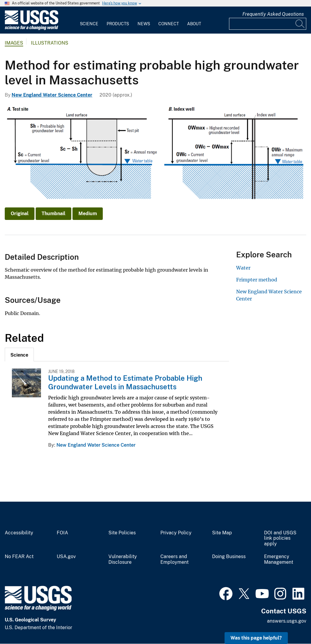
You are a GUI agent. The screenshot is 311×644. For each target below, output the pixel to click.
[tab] (19, 355)
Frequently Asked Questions (273, 14)
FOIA (62, 533)
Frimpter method (257, 280)
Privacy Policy (176, 533)
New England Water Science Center (52, 95)
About (194, 24)
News (144, 24)
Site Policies (122, 533)
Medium (88, 214)
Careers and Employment (175, 559)
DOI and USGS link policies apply (280, 538)
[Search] (300, 24)
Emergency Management (279, 559)
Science (89, 24)
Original (20, 214)
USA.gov (66, 557)
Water (243, 268)
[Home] (31, 29)
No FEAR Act (19, 557)
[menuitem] (89, 20)
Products (118, 24)
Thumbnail (53, 214)
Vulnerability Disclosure (123, 559)
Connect (169, 24)
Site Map (222, 533)
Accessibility (19, 533)
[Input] (268, 24)
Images (14, 43)
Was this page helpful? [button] (256, 638)
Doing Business (229, 557)
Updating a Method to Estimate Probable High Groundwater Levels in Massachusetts (125, 382)
